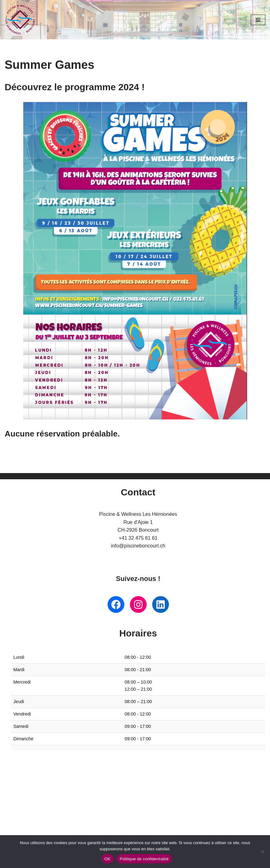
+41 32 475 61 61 (138, 538)
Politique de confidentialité (144, 859)
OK (107, 859)
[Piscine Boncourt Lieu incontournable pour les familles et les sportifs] (20, 20)
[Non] (262, 852)
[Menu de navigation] (258, 20)
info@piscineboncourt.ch (138, 546)
